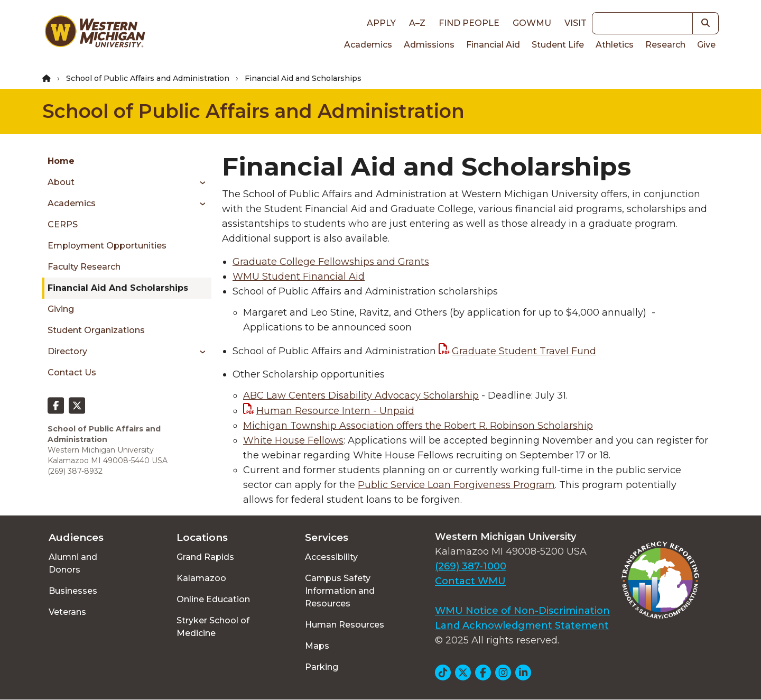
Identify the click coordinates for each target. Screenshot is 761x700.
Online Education (213, 599)
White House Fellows (293, 440)
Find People (469, 23)
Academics (368, 45)
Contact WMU (470, 581)
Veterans (67, 612)
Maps (317, 646)
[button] (706, 23)
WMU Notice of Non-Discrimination (522, 611)
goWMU (532, 23)
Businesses (73, 591)
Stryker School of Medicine (213, 627)
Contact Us (72, 372)
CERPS (63, 224)
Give (706, 45)
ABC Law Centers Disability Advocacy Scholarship (361, 395)
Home (61, 161)
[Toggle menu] (199, 182)
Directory (67, 351)
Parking (322, 667)
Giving (61, 309)
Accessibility (331, 557)
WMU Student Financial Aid (299, 277)
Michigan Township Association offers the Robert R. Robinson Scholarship (418, 426)
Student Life (558, 45)
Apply (381, 23)
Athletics (615, 45)
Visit (576, 23)
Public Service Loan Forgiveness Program (456, 485)
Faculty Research (84, 267)
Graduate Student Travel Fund (524, 351)
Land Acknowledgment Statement (522, 625)
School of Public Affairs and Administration (148, 78)
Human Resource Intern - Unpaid (335, 411)
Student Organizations (96, 330)
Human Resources (345, 625)
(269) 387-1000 (471, 566)
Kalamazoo (201, 578)
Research (665, 45)
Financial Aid (493, 45)
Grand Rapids (205, 557)
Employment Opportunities (107, 246)
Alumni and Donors (73, 563)
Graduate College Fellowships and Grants (331, 262)
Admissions (429, 45)
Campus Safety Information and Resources (340, 591)
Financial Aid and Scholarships (118, 288)
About (61, 182)
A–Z (417, 23)
